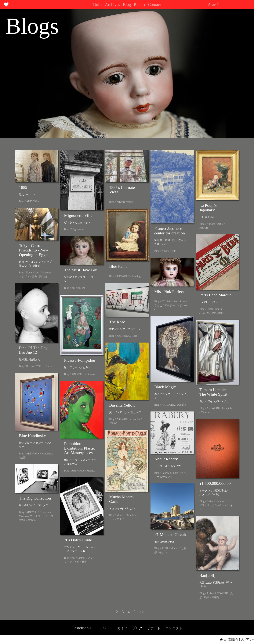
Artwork (121, 202)
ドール (101, 628)
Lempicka (227, 408)
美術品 (32, 520)
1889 (23, 187)
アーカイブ (119, 628)
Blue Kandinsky (32, 436)
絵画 (130, 202)
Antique (211, 224)
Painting (136, 276)
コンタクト (174, 628)
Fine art (46, 512)
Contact (154, 4)
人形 (77, 562)
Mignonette (77, 229)
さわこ (158, 306)
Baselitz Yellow (122, 405)
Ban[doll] (207, 575)
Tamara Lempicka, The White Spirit (215, 392)
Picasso (91, 374)
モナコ (121, 519)
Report (140, 4)
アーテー (170, 306)
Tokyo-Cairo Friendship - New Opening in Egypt (34, 250)
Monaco (205, 412)
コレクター (36, 516)
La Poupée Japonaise (208, 208)
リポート (154, 628)
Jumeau (219, 309)
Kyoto (173, 251)
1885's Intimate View (122, 190)
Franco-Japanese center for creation (170, 231)
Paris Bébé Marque (215, 295)
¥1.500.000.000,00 (215, 483)
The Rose (117, 322)
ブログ (137, 628)
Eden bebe (172, 302)
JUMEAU (205, 313)
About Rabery (166, 459)
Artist (165, 251)
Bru (73, 288)
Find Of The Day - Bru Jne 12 (34, 350)
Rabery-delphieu (170, 473)
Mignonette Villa (78, 215)
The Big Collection (35, 498)
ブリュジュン (44, 366)
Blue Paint (118, 266)
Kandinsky (47, 454)
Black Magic (165, 387)
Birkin (210, 501)
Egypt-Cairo (33, 273)
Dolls (98, 4)
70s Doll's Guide (78, 540)
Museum (46, 273)
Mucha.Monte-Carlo (122, 499)
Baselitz (136, 419)
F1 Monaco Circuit (170, 534)
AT (163, 302)
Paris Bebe (218, 313)
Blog (127, 4)
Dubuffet (182, 405)
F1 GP (165, 548)
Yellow (113, 423)
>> (142, 612)
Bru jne (81, 288)
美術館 (43, 277)
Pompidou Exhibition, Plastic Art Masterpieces (80, 448)
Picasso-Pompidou (80, 360)
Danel (210, 309)
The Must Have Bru (81, 270)
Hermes (220, 501)
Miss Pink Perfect (169, 292)
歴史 (34, 277)
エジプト (24, 277)
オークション (215, 505)
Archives (112, 4)
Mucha (131, 515)
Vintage (81, 558)
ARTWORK (33, 201)
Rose (183, 302)
